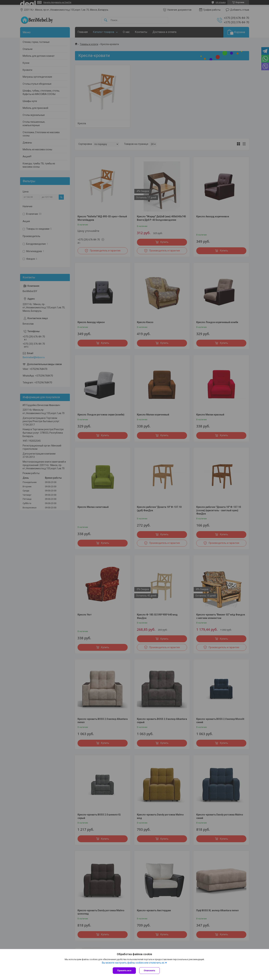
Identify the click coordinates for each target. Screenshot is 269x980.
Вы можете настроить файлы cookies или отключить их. (133, 963)
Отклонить (150, 970)
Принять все (124, 970)
